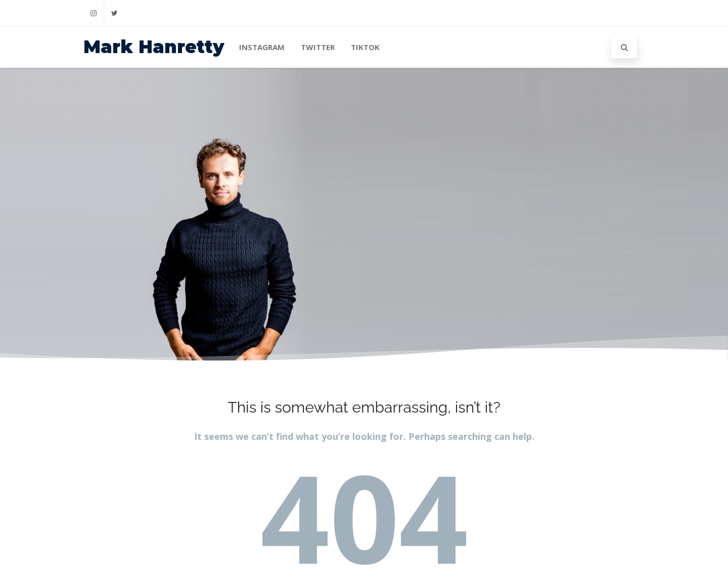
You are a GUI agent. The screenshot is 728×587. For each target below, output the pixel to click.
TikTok (365, 47)
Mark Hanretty (154, 47)
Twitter (318, 47)
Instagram (262, 47)
